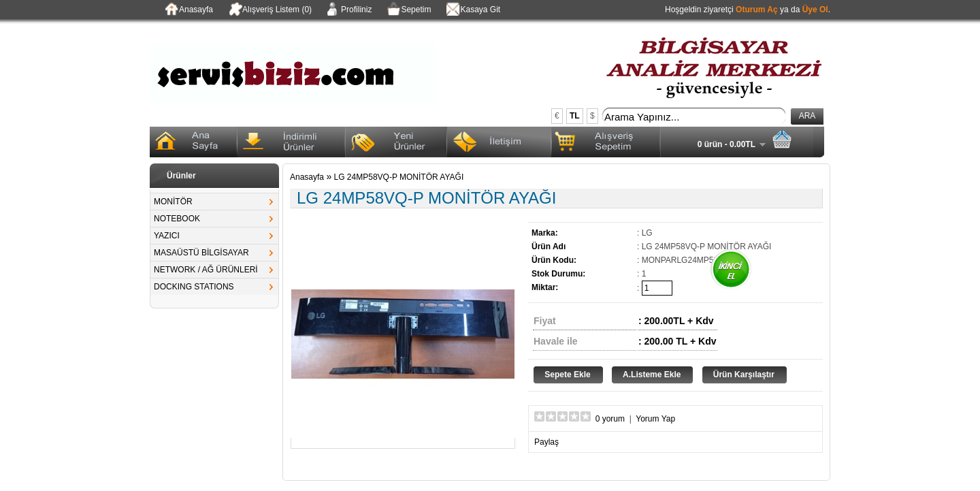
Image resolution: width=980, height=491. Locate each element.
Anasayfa (188, 10)
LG (647, 233)
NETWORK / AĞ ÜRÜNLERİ (206, 270)
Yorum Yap (655, 419)
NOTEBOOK (177, 219)
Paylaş (546, 442)
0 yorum (610, 419)
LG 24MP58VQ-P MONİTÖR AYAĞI (399, 177)
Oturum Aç (757, 10)
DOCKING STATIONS (194, 287)
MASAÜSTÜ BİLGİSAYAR (201, 253)
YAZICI (167, 236)
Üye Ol (815, 10)
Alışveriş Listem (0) (269, 10)
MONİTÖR (173, 202)
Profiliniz (348, 10)
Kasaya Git (472, 10)
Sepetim (408, 10)
